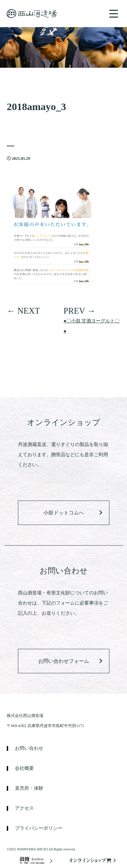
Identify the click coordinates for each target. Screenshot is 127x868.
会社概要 (24, 768)
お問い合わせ (29, 748)
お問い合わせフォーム (64, 661)
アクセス (24, 808)
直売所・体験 (29, 788)
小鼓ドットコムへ (64, 513)
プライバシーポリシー (39, 828)
